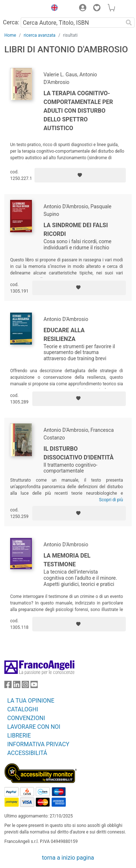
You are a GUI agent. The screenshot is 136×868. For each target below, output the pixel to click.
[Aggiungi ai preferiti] (80, 175)
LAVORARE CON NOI (34, 727)
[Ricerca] (129, 23)
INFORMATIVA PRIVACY (38, 744)
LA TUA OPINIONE (31, 701)
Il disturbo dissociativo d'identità (79, 453)
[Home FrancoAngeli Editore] (24, 9)
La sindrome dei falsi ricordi (76, 230)
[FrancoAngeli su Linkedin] (17, 686)
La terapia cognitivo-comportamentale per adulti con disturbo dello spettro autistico (78, 111)
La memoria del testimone (67, 560)
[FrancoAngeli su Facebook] (8, 686)
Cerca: (11, 22)
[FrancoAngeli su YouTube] (34, 686)
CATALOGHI (23, 709)
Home (10, 35)
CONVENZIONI (26, 718)
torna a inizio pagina (68, 858)
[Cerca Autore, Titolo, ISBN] (72, 23)
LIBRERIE (19, 736)
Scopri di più (111, 500)
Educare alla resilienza (64, 335)
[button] (53, 9)
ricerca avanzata (40, 35)
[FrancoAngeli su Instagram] (25, 686)
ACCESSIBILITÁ (27, 753)
